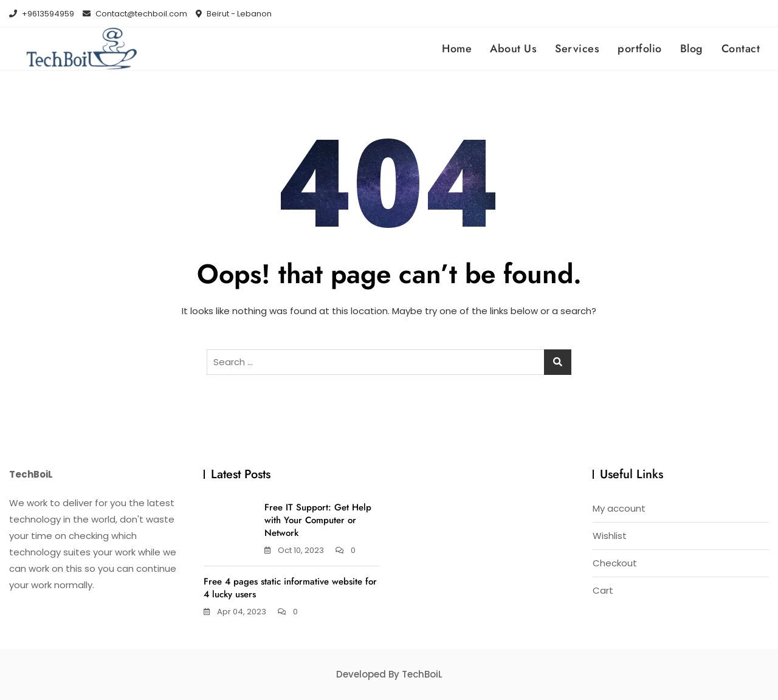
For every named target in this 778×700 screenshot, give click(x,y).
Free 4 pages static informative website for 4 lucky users (290, 588)
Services (577, 49)
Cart (603, 590)
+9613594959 (42, 14)
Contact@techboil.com (135, 14)
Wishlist (610, 536)
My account (619, 508)
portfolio (640, 49)
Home (457, 49)
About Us (513, 49)
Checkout (615, 563)
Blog (692, 49)
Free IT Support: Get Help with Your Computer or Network (318, 520)
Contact (741, 49)
